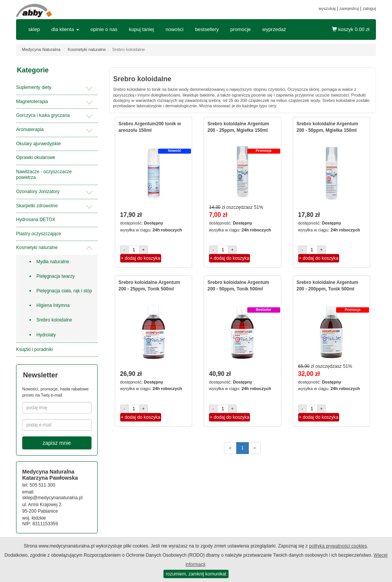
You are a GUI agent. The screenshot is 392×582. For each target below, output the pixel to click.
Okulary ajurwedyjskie (38, 144)
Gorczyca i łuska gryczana (43, 115)
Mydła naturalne (53, 262)
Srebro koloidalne (54, 320)
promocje (241, 29)
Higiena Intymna (53, 305)
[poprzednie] (230, 448)
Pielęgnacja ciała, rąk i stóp (64, 291)
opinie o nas (104, 29)
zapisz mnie (57, 443)
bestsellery (207, 29)
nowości (174, 29)
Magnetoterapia (32, 102)
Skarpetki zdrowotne (37, 206)
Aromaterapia (30, 130)
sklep (34, 29)
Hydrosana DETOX (36, 220)
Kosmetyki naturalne (87, 49)
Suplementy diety (34, 87)
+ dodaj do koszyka (141, 258)
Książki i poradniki (34, 349)
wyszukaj (327, 8)
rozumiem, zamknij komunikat (196, 574)
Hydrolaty (46, 335)
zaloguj (369, 8)
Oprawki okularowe (36, 157)
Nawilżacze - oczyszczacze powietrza (44, 175)
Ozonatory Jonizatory (38, 192)
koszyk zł (351, 29)
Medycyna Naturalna (41, 49)
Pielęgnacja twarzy (56, 276)
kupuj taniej (142, 29)
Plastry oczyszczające (38, 234)
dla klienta (65, 29)
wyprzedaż (274, 29)
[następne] (255, 448)
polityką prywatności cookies (338, 546)
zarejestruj (349, 8)
